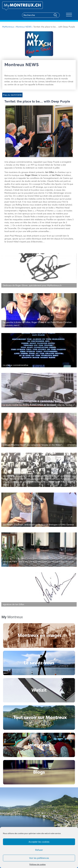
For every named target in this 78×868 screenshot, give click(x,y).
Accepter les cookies (39, 842)
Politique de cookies (38, 864)
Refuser (39, 850)
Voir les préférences (39, 858)
